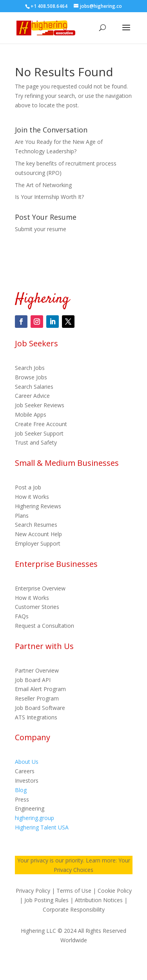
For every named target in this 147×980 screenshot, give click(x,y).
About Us (27, 762)
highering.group (34, 818)
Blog (21, 790)
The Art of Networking (43, 185)
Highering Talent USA (42, 827)
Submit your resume (41, 229)
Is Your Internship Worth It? (49, 197)
